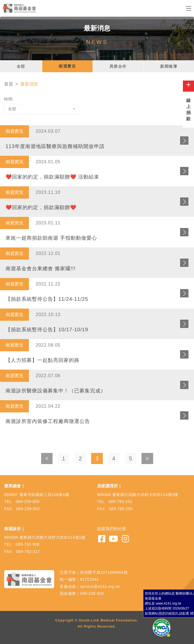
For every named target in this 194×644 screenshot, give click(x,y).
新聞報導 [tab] (169, 66)
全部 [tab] (21, 66)
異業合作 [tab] (118, 66)
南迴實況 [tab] (67, 66)
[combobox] (42, 109)
